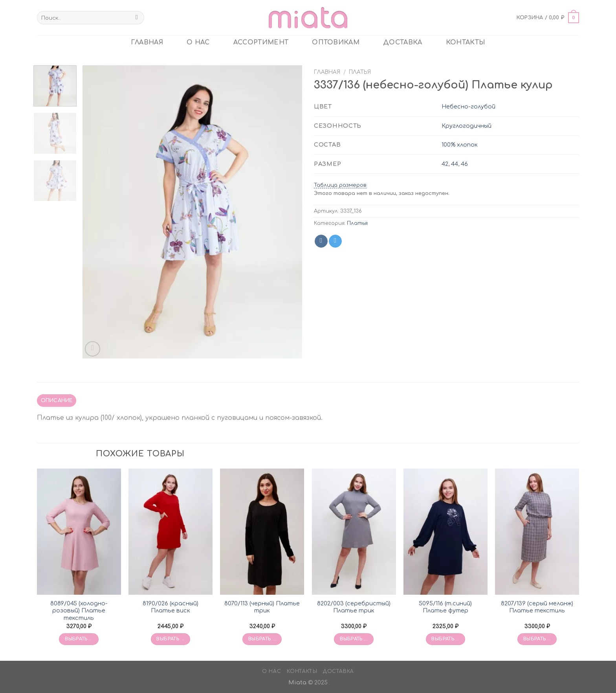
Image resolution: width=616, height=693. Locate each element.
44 (455, 164)
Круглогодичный (467, 126)
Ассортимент (261, 42)
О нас (198, 42)
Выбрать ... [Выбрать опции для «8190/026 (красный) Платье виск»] (170, 639)
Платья (360, 72)
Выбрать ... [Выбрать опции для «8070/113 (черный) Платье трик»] (262, 639)
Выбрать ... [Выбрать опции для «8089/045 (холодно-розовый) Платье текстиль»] (79, 639)
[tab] (57, 401)
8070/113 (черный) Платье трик (262, 607)
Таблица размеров (340, 185)
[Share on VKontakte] (321, 241)
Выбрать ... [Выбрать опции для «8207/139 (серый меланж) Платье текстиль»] (537, 639)
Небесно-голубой (468, 107)
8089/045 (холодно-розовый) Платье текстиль (79, 611)
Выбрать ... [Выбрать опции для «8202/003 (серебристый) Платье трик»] (354, 639)
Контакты (466, 42)
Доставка (403, 42)
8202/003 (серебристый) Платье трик (354, 607)
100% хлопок (460, 145)
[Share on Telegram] (335, 241)
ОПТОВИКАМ (336, 42)
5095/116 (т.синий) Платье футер (445, 607)
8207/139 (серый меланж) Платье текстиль (537, 607)
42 (445, 164)
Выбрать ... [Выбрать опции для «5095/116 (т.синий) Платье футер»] (445, 639)
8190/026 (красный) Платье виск (170, 607)
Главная (327, 72)
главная (147, 42)
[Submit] (137, 18)
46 (464, 164)
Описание (57, 401)
